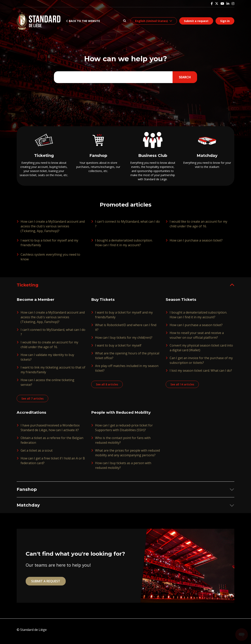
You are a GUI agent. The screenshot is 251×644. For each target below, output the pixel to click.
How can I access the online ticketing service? (47, 385)
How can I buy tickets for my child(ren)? (124, 340)
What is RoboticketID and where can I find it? (126, 330)
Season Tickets (181, 302)
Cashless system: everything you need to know (50, 259)
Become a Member (37, 302)
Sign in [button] (225, 21)
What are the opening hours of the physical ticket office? (127, 358)
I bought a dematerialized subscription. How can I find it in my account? (124, 245)
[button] (124, 21)
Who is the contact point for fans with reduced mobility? (123, 443)
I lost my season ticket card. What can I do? (201, 373)
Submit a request (196, 21)
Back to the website (83, 21)
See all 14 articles (183, 387)
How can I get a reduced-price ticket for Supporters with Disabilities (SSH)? (124, 430)
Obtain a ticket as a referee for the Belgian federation (52, 443)
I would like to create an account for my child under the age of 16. (198, 226)
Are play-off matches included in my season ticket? (127, 371)
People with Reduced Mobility (123, 415)
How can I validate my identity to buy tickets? (47, 360)
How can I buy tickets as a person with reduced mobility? (123, 468)
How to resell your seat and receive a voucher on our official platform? (197, 338)
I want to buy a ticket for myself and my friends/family (49, 245)
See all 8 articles (107, 387)
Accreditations (32, 415)
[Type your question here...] (125, 77)
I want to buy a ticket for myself (118, 348)
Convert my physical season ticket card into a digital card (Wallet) (201, 350)
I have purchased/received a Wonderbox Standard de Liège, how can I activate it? (50, 430)
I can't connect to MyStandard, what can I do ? (127, 226)
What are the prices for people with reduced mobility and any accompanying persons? (127, 456)
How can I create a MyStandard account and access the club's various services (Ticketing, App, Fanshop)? (53, 229)
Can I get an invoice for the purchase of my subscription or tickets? (201, 363)
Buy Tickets (103, 302)
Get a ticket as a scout (37, 453)
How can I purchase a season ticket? (196, 243)
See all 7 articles (33, 401)
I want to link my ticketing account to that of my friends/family (53, 372)
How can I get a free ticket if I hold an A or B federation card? (53, 463)
